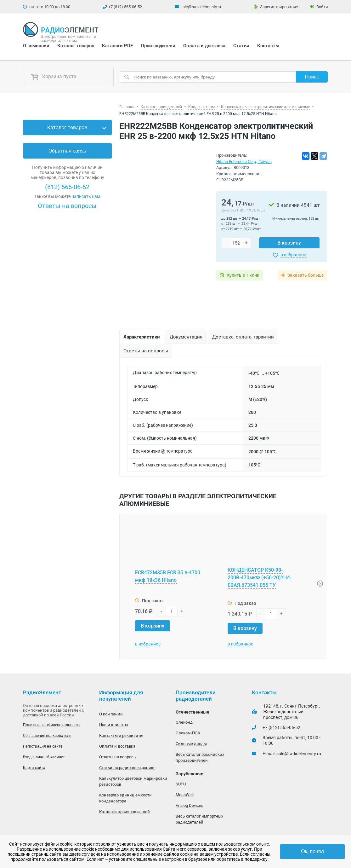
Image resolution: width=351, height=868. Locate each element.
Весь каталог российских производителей (200, 757)
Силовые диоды (191, 744)
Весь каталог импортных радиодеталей (199, 819)
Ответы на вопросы (67, 206)
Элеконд (184, 722)
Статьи (241, 46)
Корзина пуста (54, 77)
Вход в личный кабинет (44, 757)
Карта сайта (34, 768)
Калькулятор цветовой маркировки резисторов (133, 781)
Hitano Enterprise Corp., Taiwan (244, 162)
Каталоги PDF (117, 46)
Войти (319, 7)
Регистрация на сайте (43, 746)
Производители (158, 46)
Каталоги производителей (125, 812)
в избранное (293, 255)
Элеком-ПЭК (188, 733)
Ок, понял (312, 851)
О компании (36, 46)
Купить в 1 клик (243, 275)
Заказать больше (306, 275)
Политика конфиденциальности (52, 725)
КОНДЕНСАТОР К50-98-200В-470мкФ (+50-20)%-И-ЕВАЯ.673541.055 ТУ (259, 578)
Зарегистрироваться (277, 7)
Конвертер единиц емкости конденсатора (125, 798)
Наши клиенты (114, 725)
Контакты (268, 46)
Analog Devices (190, 805)
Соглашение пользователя (47, 736)
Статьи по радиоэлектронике (127, 768)
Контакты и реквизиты (121, 735)
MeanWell (185, 795)
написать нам (86, 196)
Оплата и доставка (204, 46)
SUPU (181, 784)
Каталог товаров (76, 46)
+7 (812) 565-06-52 (125, 7)
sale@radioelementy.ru (201, 7)
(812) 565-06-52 (67, 187)
